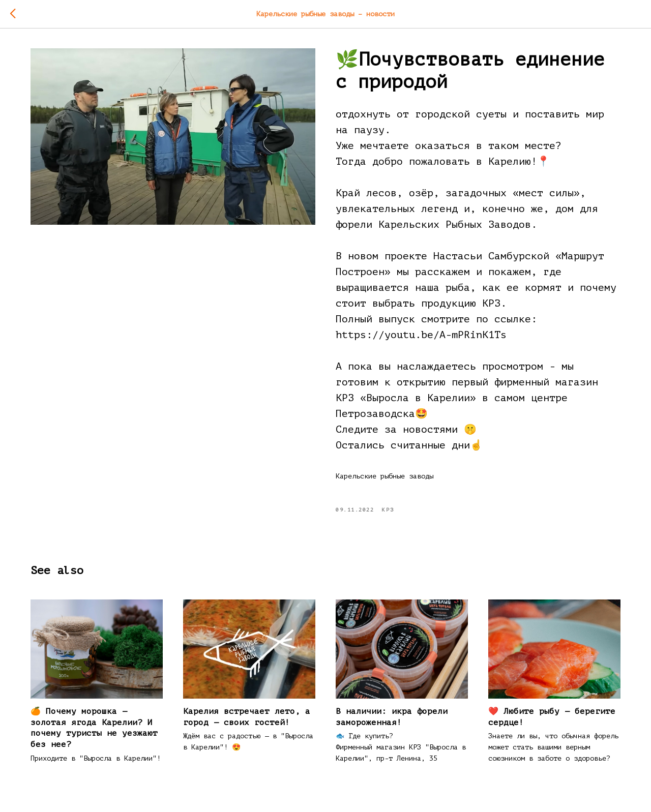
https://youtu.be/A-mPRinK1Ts (421, 335)
